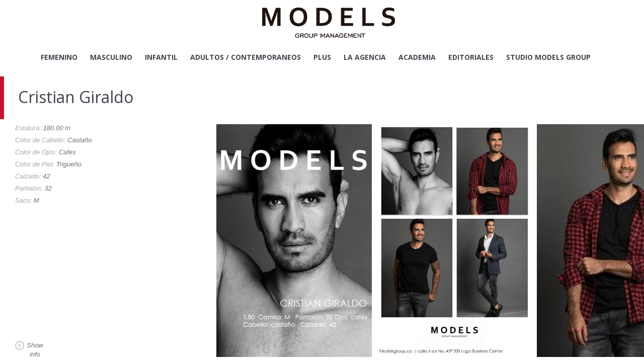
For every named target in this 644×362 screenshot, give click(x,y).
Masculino (111, 57)
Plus (322, 57)
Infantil (161, 57)
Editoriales (471, 57)
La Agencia (365, 57)
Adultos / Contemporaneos (246, 57)
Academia (417, 57)
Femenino (59, 57)
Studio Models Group (548, 57)
